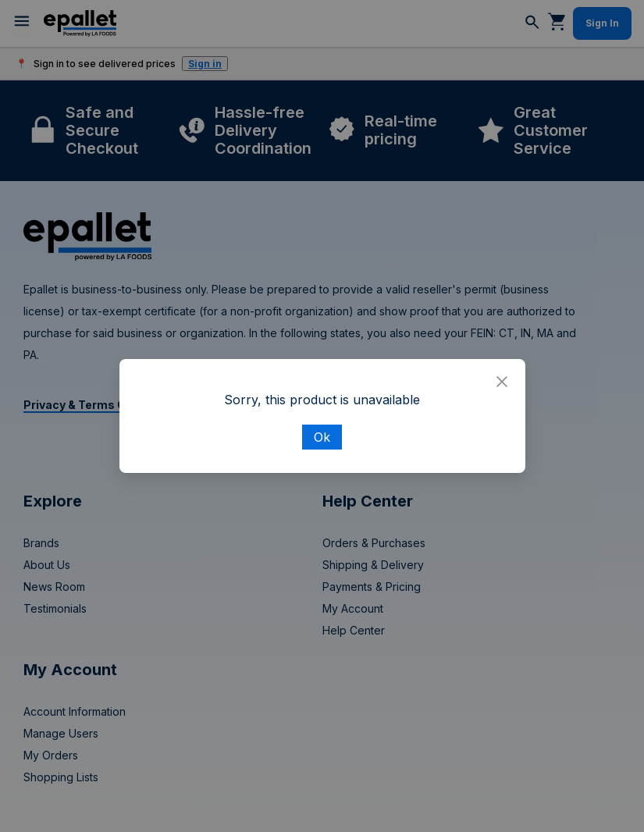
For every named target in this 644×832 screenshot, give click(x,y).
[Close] (502, 382)
